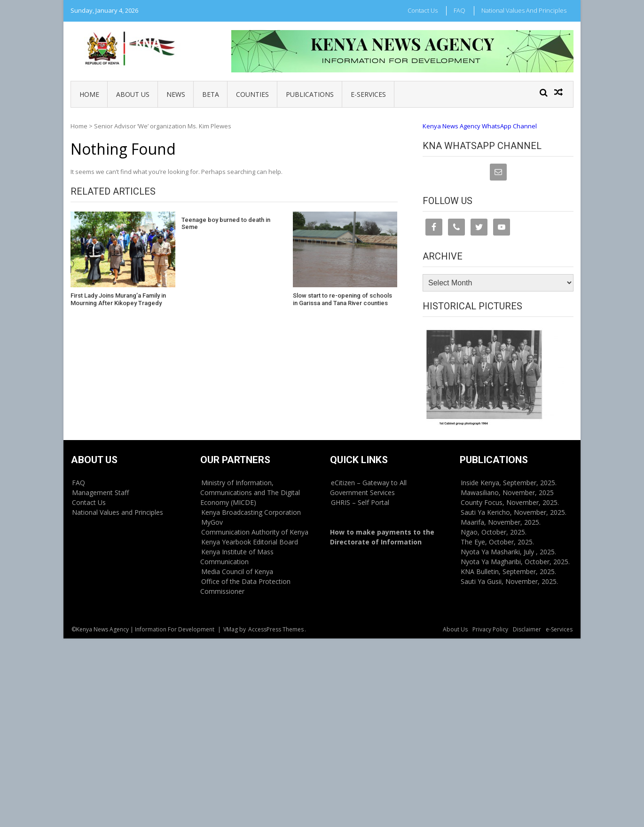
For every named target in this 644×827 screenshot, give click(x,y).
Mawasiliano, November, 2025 (507, 492)
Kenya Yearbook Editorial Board (250, 542)
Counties (252, 94)
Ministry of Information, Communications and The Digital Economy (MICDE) (250, 492)
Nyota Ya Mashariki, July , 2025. (508, 552)
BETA (211, 94)
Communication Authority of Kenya (255, 532)
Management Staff (100, 492)
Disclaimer (527, 629)
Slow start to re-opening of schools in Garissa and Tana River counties (342, 299)
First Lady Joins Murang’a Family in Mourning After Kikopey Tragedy (118, 299)
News (176, 94)
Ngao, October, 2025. (494, 532)
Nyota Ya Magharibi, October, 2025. (515, 562)
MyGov (212, 522)
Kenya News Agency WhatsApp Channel (480, 126)
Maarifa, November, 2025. (501, 522)
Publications (310, 94)
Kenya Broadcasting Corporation (251, 512)
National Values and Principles (524, 10)
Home (89, 94)
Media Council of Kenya (237, 571)
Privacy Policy (490, 629)
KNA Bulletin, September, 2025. (508, 571)
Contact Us (423, 10)
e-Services (368, 94)
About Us (133, 94)
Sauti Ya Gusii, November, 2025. (509, 581)
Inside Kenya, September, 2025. (509, 483)
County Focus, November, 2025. (510, 502)
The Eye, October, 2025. (497, 542)
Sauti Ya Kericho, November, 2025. (514, 512)
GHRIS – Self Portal (360, 502)
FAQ (459, 10)
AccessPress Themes (276, 629)
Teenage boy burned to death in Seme (226, 224)
